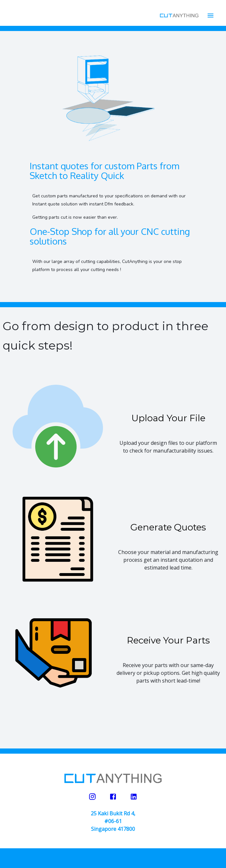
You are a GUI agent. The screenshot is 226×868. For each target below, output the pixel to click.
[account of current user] (211, 16)
